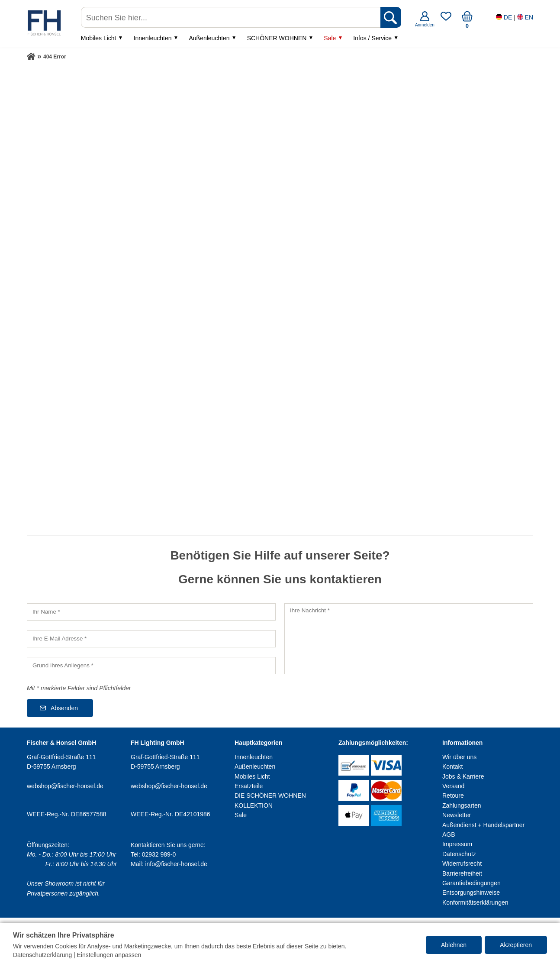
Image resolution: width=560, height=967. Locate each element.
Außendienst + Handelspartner (483, 825)
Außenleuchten (209, 38)
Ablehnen (454, 945)
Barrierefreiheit (462, 873)
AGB (449, 834)
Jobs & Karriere (463, 776)
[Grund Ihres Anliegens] (151, 666)
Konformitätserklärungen (475, 902)
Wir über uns (459, 757)
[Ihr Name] (151, 612)
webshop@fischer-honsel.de (65, 786)
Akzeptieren (516, 945)
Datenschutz (459, 854)
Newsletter (457, 815)
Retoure (453, 796)
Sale (330, 38)
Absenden (64, 708)
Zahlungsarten (462, 805)
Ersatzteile (249, 786)
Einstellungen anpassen (109, 955)
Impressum (457, 844)
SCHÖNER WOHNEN (277, 38)
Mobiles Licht (99, 38)
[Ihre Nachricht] (409, 639)
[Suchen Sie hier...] (232, 17)
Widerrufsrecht (462, 864)
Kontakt (452, 766)
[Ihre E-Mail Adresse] (151, 639)
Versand (453, 786)
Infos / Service (372, 38)
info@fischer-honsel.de (176, 864)
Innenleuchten (153, 38)
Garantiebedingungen (471, 883)
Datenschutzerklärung (42, 955)
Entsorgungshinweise (471, 893)
